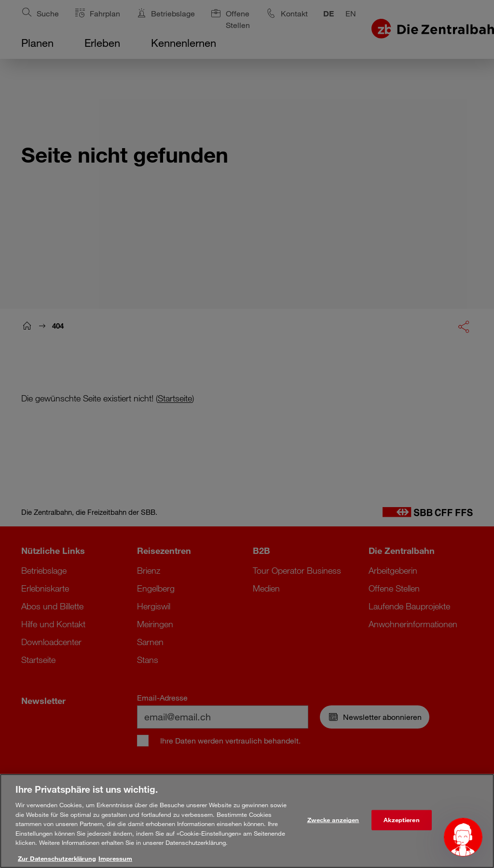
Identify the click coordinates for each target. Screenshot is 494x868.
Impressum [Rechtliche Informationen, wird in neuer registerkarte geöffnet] (115, 861)
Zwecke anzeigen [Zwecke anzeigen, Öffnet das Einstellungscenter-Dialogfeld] (333, 823)
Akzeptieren (401, 823)
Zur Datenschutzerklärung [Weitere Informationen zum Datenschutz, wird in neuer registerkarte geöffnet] (57, 861)
